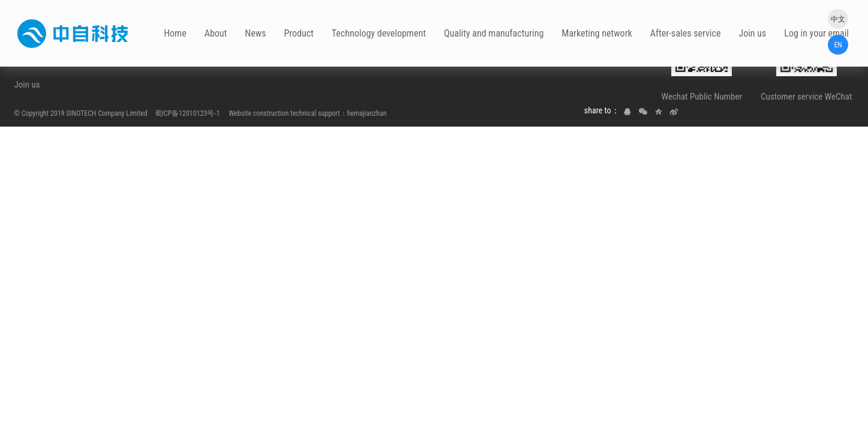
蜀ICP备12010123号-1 (187, 113)
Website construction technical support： (284, 113)
